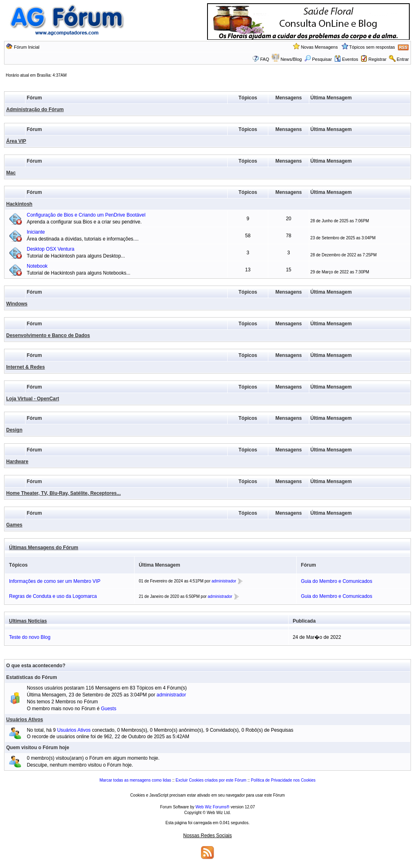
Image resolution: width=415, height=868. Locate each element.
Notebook (37, 266)
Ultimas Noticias (28, 621)
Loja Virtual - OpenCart (32, 399)
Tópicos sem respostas (372, 47)
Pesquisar (318, 59)
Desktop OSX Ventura (50, 249)
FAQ (265, 59)
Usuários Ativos (25, 720)
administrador (224, 581)
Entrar (403, 59)
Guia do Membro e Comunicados (336, 581)
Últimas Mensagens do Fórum (44, 548)
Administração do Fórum (35, 110)
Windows (17, 304)
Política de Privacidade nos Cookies (283, 780)
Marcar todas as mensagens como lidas (135, 780)
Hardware (17, 462)
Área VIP (16, 141)
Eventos (346, 59)
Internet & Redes (25, 367)
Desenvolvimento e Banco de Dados (48, 335)
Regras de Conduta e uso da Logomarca (53, 596)
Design (14, 430)
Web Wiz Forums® (212, 807)
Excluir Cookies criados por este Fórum (211, 780)
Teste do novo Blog (30, 637)
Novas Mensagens (319, 47)
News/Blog (291, 59)
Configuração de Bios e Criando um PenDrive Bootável (86, 215)
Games (14, 525)
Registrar (378, 59)
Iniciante (36, 232)
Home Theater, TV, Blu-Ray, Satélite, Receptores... (63, 493)
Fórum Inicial (27, 47)
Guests (109, 709)
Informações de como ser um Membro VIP (55, 581)
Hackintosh (19, 204)
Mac (11, 173)
